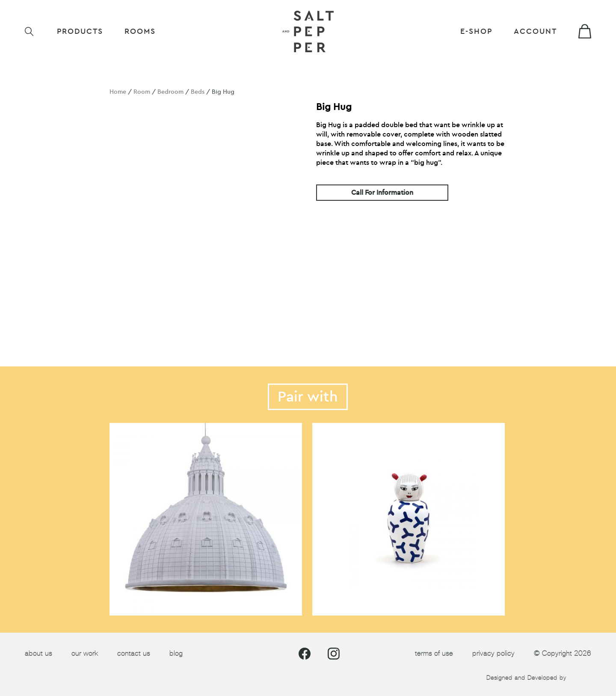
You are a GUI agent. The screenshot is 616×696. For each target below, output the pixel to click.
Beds (198, 92)
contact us (134, 653)
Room (142, 92)
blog (176, 653)
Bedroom (170, 92)
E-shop (476, 31)
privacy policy (493, 653)
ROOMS (140, 31)
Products (80, 31)
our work (85, 653)
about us (38, 653)
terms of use (434, 653)
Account (535, 31)
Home (118, 92)
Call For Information (382, 193)
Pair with (308, 397)
